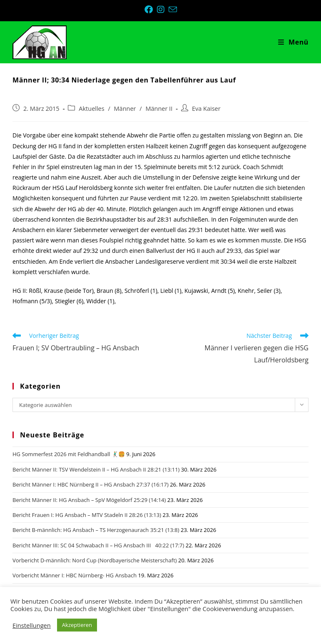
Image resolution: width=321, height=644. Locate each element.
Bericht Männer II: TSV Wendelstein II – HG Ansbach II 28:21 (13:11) (96, 469)
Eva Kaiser (206, 109)
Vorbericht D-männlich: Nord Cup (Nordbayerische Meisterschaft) (95, 560)
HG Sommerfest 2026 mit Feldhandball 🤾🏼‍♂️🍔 (69, 454)
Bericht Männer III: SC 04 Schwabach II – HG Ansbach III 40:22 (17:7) (98, 545)
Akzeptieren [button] (77, 625)
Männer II (159, 109)
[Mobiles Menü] (293, 42)
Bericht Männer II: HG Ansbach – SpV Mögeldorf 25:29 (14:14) (89, 500)
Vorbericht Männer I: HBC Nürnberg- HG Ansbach (75, 575)
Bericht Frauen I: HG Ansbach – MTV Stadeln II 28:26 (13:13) (87, 515)
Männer (125, 109)
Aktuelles (91, 109)
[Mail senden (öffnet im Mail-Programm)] (173, 9)
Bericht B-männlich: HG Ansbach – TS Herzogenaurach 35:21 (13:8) (96, 530)
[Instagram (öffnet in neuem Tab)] (163, 10)
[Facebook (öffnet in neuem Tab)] (151, 10)
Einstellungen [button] (32, 625)
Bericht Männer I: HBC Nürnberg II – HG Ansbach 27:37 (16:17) (91, 484)
